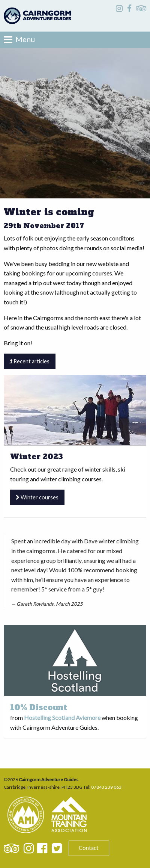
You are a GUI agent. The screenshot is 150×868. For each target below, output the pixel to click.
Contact (89, 848)
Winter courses (37, 497)
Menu (19, 39)
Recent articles (29, 361)
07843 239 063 (106, 787)
